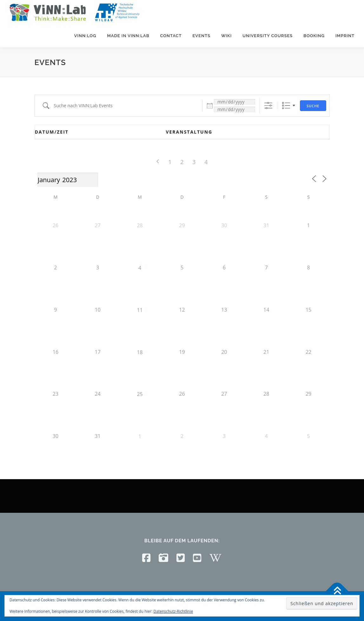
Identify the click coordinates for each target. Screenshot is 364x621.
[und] (235, 109)
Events (201, 36)
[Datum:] (235, 102)
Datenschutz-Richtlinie (173, 611)
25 (140, 394)
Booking (314, 36)
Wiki (226, 36)
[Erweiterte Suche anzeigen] (268, 106)
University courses (268, 36)
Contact (171, 36)
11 (140, 310)
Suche (313, 106)
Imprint (345, 36)
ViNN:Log (85, 36)
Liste (286, 106)
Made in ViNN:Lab (128, 36)
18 (140, 352)
